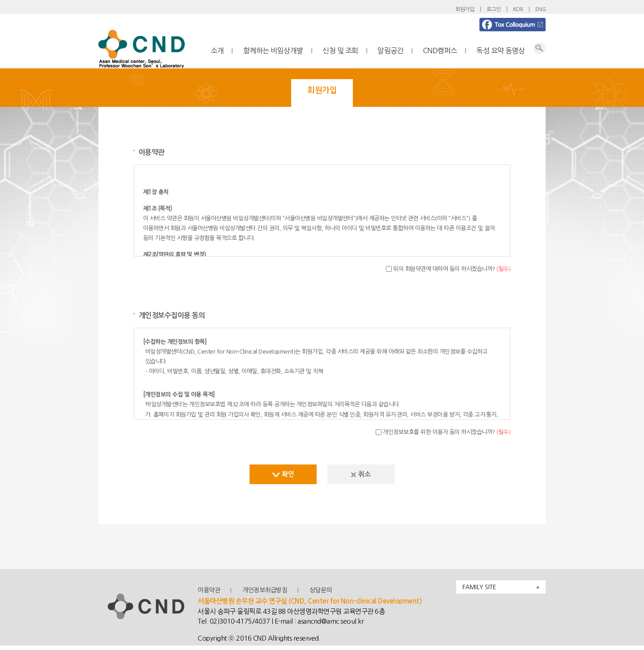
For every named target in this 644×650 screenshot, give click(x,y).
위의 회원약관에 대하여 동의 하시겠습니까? (452, 269)
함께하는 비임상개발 (273, 51)
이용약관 (209, 590)
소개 (217, 51)
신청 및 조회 (340, 51)
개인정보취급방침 (265, 590)
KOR (518, 9)
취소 (361, 474)
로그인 (494, 9)
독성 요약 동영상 (501, 51)
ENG (541, 9)
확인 (283, 474)
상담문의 (321, 590)
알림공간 (390, 51)
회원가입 (465, 9)
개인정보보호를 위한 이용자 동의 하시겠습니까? (447, 432)
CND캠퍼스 (440, 51)
